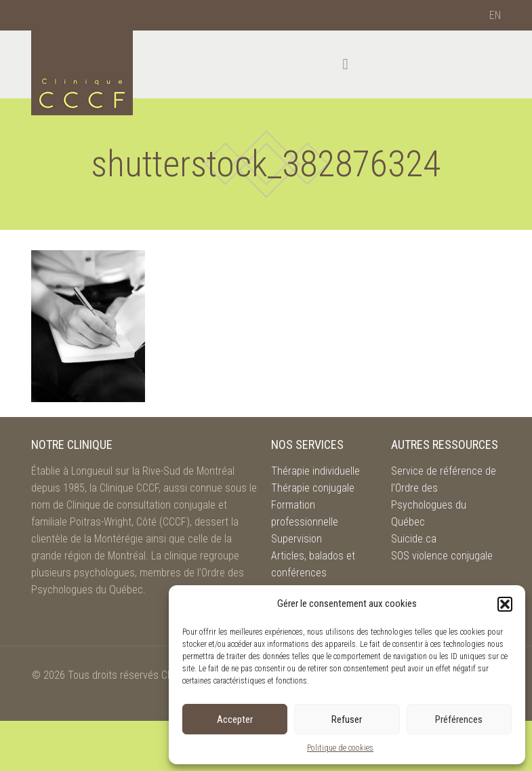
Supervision (296, 539)
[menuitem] (495, 16)
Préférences (459, 719)
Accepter (235, 719)
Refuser (347, 719)
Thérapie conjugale (313, 488)
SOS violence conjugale (442, 556)
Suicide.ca (414, 539)
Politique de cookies (340, 748)
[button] (505, 604)
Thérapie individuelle (315, 471)
